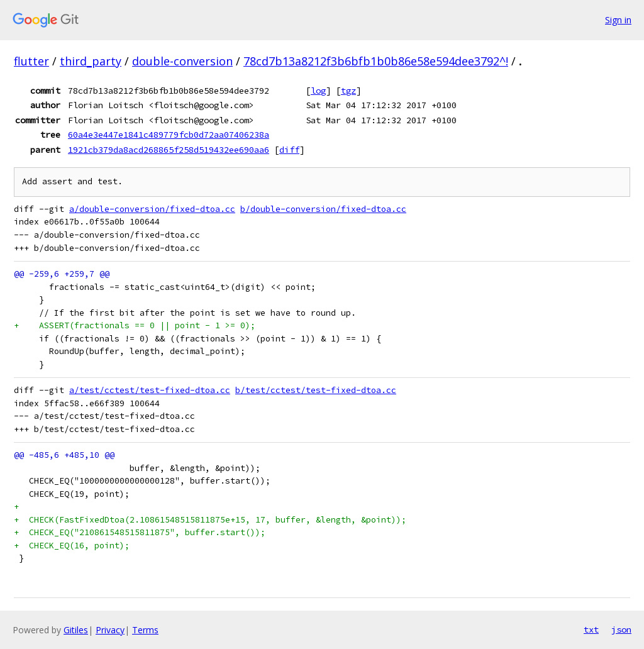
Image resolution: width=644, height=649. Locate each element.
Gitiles (76, 630)
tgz (348, 91)
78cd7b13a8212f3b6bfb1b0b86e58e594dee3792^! (376, 61)
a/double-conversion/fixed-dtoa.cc (152, 209)
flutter (31, 61)
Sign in (618, 20)
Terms (145, 630)
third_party (91, 61)
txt (591, 630)
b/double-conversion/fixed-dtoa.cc (323, 209)
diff (289, 150)
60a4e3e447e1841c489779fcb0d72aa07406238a (169, 135)
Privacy (110, 630)
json (621, 630)
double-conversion (182, 61)
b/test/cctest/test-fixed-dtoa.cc (316, 390)
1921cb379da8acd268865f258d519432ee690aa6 (169, 150)
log (318, 91)
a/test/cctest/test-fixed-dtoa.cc (150, 390)
